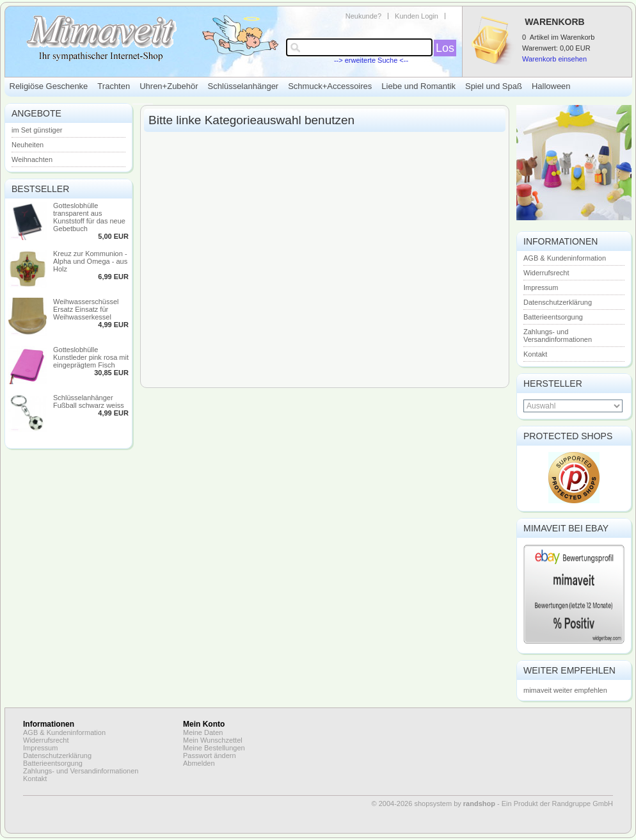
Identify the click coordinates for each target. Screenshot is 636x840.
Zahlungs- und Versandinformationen (558, 335)
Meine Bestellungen (214, 748)
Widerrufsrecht (546, 273)
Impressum (541, 287)
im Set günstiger (37, 130)
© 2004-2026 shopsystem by (433, 804)
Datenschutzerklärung (558, 302)
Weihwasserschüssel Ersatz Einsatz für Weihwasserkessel (86, 309)
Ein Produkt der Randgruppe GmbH (557, 804)
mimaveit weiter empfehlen (565, 690)
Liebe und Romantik (418, 86)
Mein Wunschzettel (213, 740)
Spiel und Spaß (494, 86)
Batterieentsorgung (553, 317)
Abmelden (199, 763)
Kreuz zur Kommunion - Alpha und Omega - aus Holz (90, 261)
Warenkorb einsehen (554, 59)
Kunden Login (417, 16)
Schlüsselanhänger (243, 86)
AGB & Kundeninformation (565, 258)
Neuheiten (28, 145)
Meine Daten (203, 732)
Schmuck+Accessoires (330, 86)
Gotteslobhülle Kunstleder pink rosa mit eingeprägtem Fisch (91, 357)
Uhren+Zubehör (169, 86)
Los (445, 48)
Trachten (114, 86)
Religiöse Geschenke (49, 86)
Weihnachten (32, 159)
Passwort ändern (210, 755)
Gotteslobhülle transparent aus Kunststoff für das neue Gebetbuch (89, 217)
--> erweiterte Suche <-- (371, 60)
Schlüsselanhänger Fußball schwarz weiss (89, 401)
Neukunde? (363, 16)
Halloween (551, 86)
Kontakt (535, 354)
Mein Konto (204, 724)
